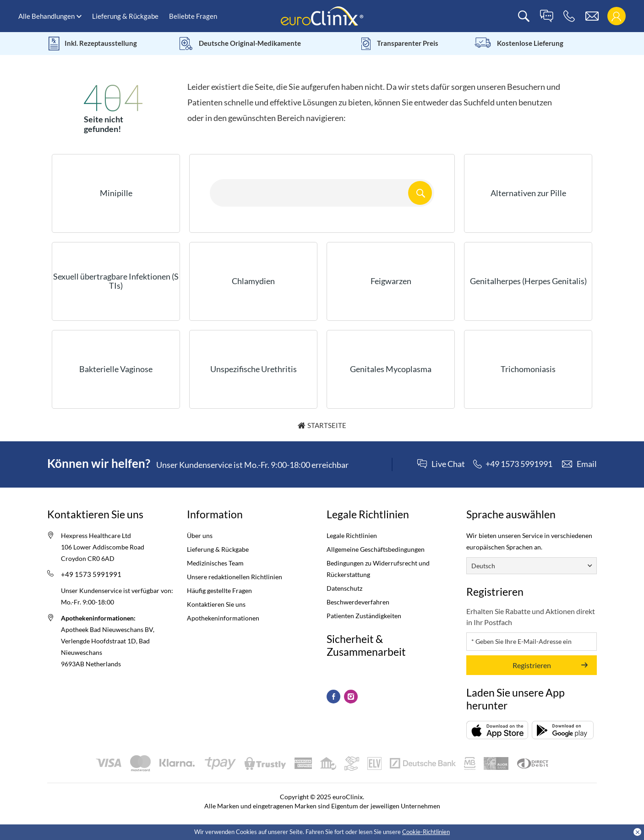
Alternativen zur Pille (528, 193)
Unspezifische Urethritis (254, 369)
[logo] (322, 15)
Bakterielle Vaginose (116, 369)
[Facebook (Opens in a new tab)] (333, 697)
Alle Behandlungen (46, 16)
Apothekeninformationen (223, 618)
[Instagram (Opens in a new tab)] (351, 697)
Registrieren (532, 665)
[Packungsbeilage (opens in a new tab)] (497, 730)
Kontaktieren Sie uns (216, 604)
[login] (616, 16)
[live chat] (546, 16)
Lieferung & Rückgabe (125, 16)
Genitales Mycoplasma (391, 369)
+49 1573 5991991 (91, 574)
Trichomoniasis (528, 369)
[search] (524, 16)
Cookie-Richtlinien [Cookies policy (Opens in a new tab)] (426, 832)
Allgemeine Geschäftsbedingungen (376, 549)
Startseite (327, 425)
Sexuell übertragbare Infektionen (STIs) (116, 281)
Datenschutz (344, 588)
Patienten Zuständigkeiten (364, 616)
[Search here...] (322, 193)
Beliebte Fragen (193, 16)
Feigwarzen (391, 281)
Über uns (200, 535)
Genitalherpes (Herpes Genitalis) (528, 281)
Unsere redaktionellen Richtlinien (235, 577)
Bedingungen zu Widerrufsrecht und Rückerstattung (378, 569)
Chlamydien (253, 281)
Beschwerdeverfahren (358, 602)
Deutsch (483, 566)
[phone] (569, 16)
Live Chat (448, 464)
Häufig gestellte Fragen (219, 590)
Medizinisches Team (215, 563)
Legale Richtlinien (352, 535)
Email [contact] (587, 464)
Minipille (116, 193)
